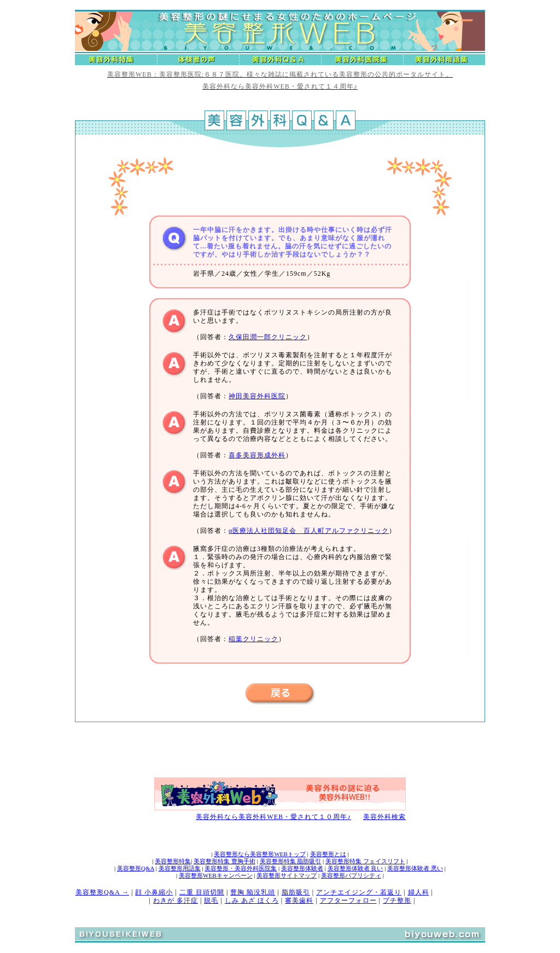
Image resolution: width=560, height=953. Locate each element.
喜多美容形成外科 (257, 455)
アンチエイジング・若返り (359, 892)
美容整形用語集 (180, 868)
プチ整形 (397, 900)
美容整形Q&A (136, 868)
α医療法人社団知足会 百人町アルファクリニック (309, 531)
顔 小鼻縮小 (154, 892)
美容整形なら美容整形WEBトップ (259, 854)
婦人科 (419, 892)
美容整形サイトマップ (287, 875)
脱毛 (211, 900)
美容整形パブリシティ (351, 875)
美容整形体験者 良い (355, 868)
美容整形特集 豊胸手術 (224, 861)
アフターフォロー (348, 900)
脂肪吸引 (296, 892)
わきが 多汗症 (176, 900)
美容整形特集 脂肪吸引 (291, 861)
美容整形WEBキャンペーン (215, 875)
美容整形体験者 (302, 868)
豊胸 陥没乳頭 (253, 892)
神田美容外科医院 (257, 396)
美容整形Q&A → (102, 892)
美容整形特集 (173, 861)
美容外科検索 (384, 817)
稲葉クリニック (253, 639)
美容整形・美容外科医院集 (241, 868)
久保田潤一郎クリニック (268, 337)
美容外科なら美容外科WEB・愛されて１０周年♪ (273, 817)
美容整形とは (328, 854)
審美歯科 (299, 900)
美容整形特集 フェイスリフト (365, 861)
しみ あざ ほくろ (252, 900)
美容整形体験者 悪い (415, 868)
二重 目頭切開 (202, 892)
